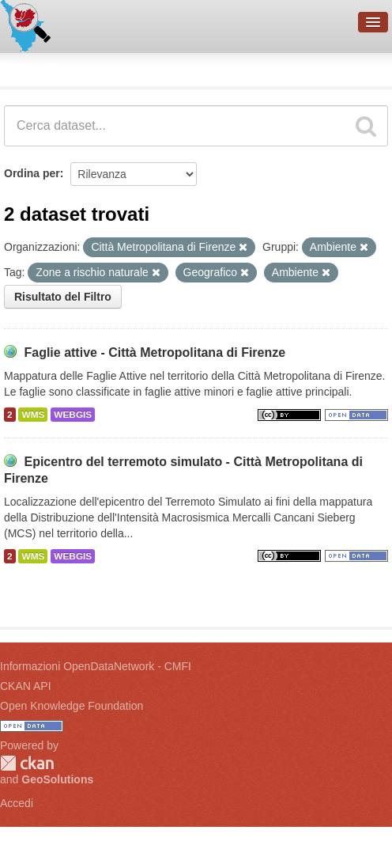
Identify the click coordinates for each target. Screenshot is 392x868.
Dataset (28, 67)
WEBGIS (73, 415)
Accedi (17, 803)
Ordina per (32, 173)
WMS (33, 415)
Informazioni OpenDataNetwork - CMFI (96, 666)
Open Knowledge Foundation (72, 706)
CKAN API (26, 686)
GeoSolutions (57, 779)
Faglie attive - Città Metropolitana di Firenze (155, 353)
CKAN (27, 763)
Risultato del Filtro (63, 297)
